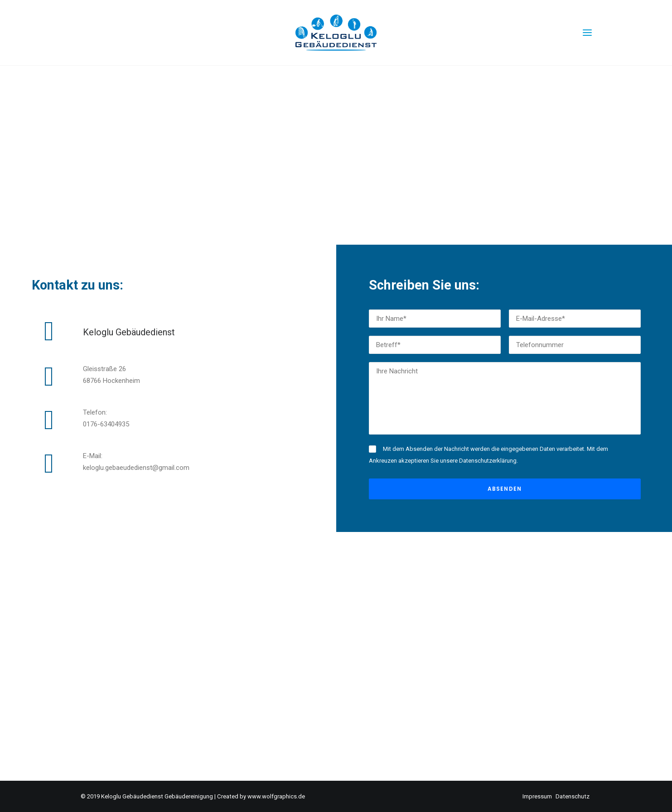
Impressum (537, 796)
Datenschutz (573, 796)
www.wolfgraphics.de (276, 796)
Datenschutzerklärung (488, 461)
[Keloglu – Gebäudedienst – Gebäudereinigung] (336, 33)
